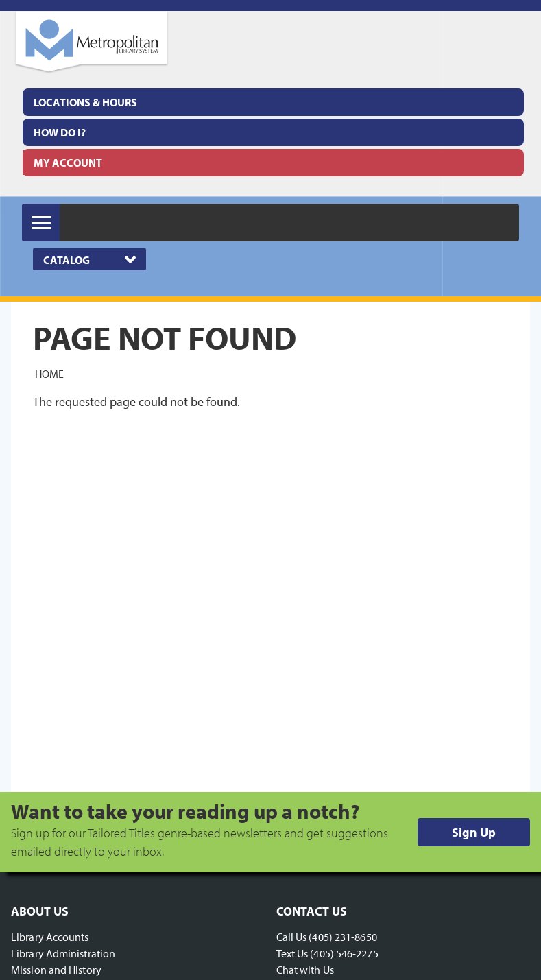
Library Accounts (50, 937)
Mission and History (56, 970)
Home (49, 373)
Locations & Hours (85, 102)
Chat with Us (305, 970)
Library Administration (63, 953)
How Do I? (60, 132)
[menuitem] (273, 102)
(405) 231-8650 (342, 937)
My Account (68, 163)
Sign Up (474, 832)
